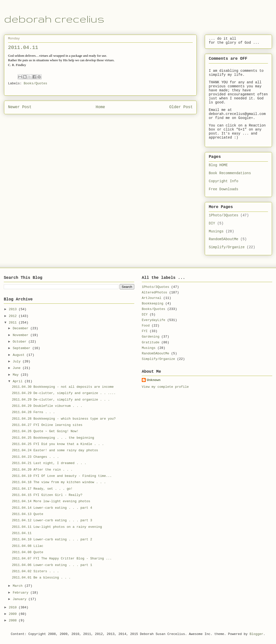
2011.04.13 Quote (27, 514)
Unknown (154, 380)
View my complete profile (165, 387)
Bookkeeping (153, 304)
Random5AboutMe (224, 239)
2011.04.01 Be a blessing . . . (41, 578)
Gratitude (151, 342)
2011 (14, 323)
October (21, 342)
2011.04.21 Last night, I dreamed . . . (49, 463)
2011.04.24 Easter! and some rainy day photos (55, 450)
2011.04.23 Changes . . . (35, 457)
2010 (14, 607)
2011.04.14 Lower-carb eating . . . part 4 (52, 508)
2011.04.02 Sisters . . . (35, 571)
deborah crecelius (54, 19)
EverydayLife (154, 320)
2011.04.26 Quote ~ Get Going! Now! (45, 431)
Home (100, 107)
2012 (14, 316)
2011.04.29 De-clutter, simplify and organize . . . (61, 400)
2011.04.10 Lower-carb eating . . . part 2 (52, 539)
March (19, 586)
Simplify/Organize (227, 247)
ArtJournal (152, 298)
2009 (14, 614)
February (22, 593)
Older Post (181, 107)
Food (146, 326)
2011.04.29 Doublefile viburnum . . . (47, 406)
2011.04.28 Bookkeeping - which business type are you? (64, 419)
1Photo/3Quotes (224, 215)
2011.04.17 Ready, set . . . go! (42, 489)
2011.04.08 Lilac (27, 546)
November (22, 335)
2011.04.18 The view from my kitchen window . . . (59, 482)
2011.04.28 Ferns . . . (33, 412)
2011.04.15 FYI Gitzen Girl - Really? (47, 495)
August (20, 355)
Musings (216, 231)
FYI (145, 331)
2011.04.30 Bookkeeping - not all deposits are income (63, 387)
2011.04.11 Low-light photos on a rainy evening (57, 527)
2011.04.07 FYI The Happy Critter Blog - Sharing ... (62, 559)
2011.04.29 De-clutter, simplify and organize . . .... (64, 393)
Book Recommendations (230, 173)
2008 (14, 621)
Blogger (257, 634)
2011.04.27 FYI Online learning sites (47, 425)
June (18, 368)
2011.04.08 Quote (27, 552)
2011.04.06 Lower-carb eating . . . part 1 (52, 565)
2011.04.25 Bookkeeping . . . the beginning (53, 438)
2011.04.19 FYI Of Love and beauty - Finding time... (62, 476)
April (19, 381)
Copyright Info (224, 181)
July (18, 362)
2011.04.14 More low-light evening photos (51, 501)
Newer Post (20, 107)
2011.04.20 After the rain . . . (42, 470)
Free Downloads (224, 189)
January (21, 599)
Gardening (151, 337)
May (17, 375)
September (23, 348)
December (22, 328)
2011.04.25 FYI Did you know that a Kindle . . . (58, 444)
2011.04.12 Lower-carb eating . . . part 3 (52, 520)
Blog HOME (218, 165)
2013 (14, 309)
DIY (212, 223)
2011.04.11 (22, 533)
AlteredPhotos (154, 293)
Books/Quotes (35, 83)
